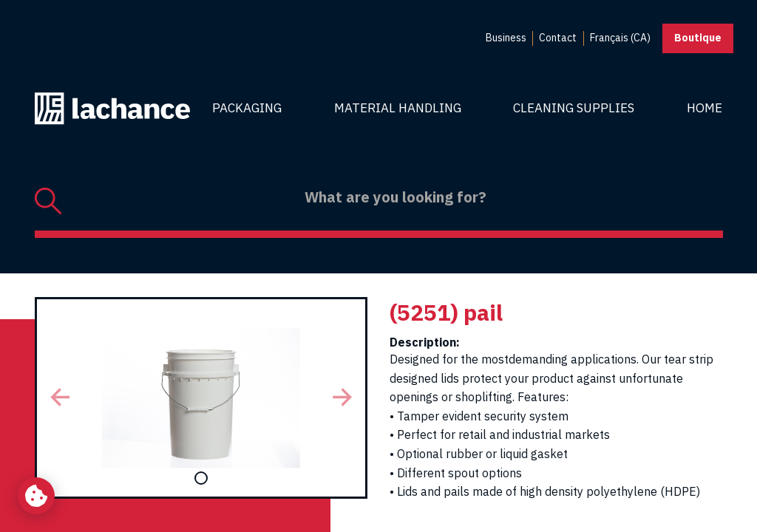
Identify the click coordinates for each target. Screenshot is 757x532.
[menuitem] (506, 38)
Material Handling (398, 108)
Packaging (247, 108)
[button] (60, 398)
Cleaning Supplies (574, 108)
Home (705, 108)
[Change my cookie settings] (36, 496)
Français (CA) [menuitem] (620, 38)
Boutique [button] (698, 38)
